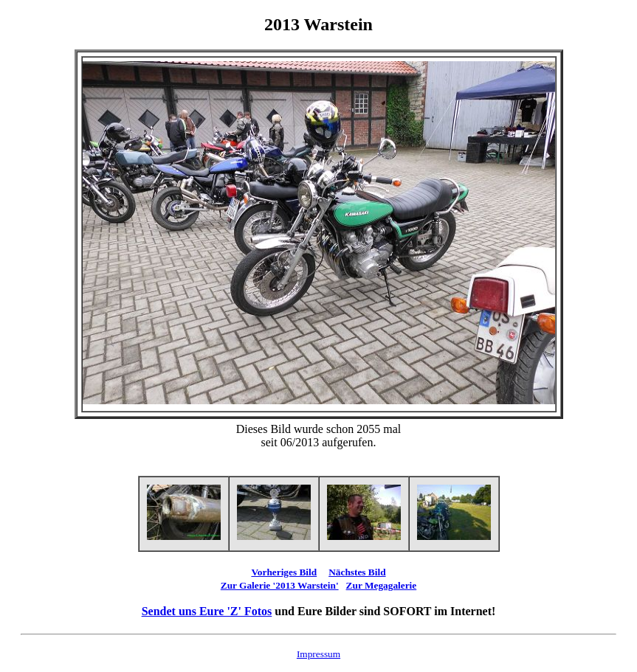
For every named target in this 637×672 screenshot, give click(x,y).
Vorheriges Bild (284, 572)
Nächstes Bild (357, 572)
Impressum (318, 654)
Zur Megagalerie (382, 585)
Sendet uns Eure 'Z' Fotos (207, 611)
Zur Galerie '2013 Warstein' (280, 585)
